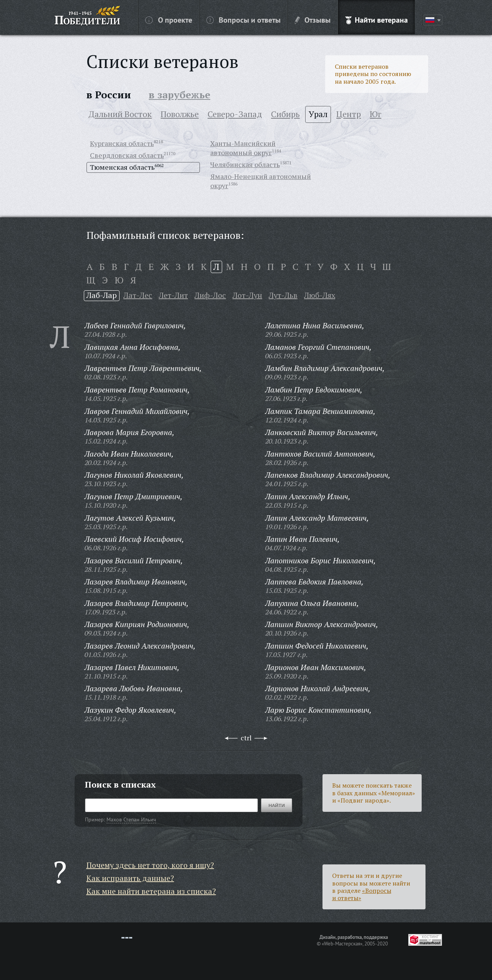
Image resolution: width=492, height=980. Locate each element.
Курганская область (122, 143)
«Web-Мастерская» (342, 944)
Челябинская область (245, 164)
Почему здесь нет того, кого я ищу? (150, 865)
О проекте (169, 20)
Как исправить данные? (130, 878)
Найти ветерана (376, 20)
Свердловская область (127, 155)
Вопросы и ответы (244, 20)
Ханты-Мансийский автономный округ (243, 148)
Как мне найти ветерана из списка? (151, 891)
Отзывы (313, 20)
